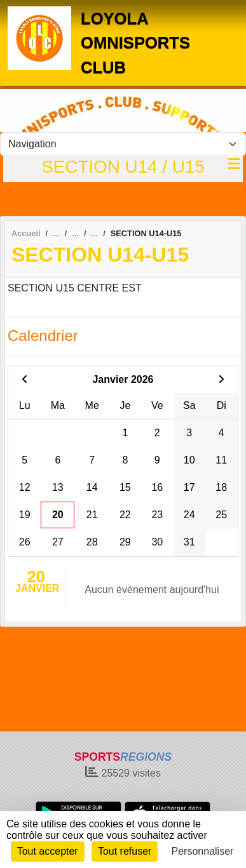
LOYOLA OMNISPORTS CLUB (135, 43)
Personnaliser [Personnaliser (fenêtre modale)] (203, 851)
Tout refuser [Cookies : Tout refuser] (125, 851)
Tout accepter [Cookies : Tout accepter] (48, 851)
